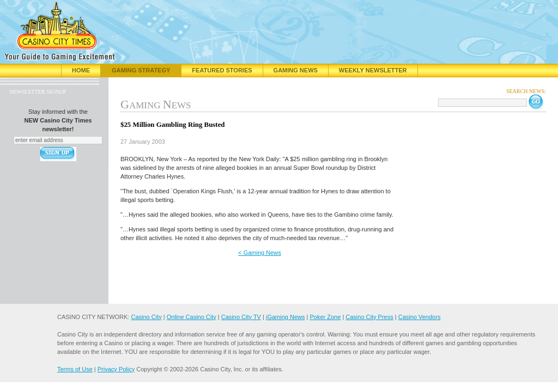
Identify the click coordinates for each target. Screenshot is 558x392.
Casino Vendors (420, 317)
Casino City (146, 317)
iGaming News (286, 317)
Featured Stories (222, 70)
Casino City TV (241, 317)
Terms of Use (75, 369)
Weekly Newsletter (373, 70)
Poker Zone (325, 317)
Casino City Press (369, 317)
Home (81, 70)
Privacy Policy (116, 369)
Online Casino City (192, 317)
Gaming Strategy (141, 70)
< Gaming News (260, 253)
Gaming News (296, 70)
